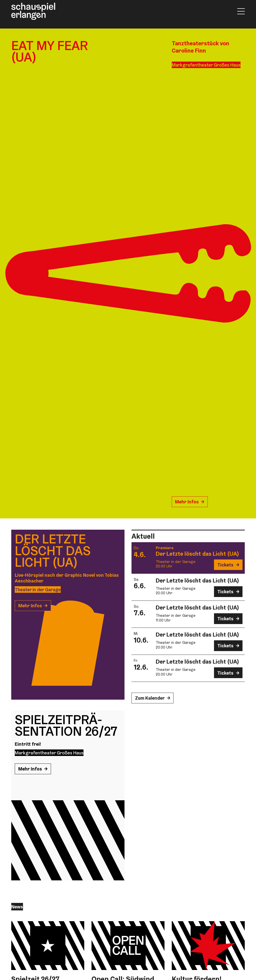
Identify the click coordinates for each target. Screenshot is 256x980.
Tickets (225, 565)
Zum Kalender (150, 698)
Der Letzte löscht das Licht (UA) (197, 554)
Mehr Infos (187, 502)
